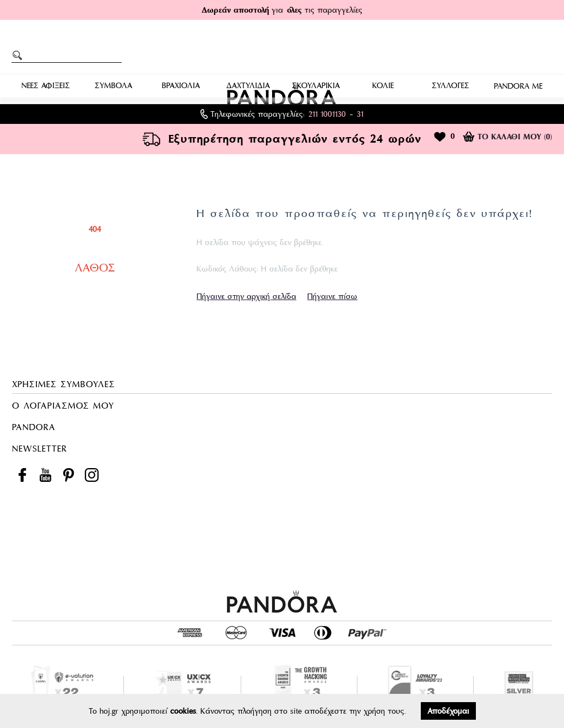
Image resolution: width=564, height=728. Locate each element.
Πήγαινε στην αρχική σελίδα (246, 296)
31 (360, 114)
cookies (183, 711)
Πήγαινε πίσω (332, 296)
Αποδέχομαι (448, 711)
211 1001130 (327, 114)
